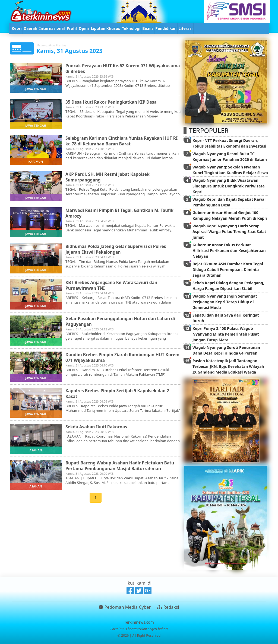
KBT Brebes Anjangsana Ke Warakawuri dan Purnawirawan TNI (113, 285)
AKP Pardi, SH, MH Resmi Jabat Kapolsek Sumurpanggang (109, 177)
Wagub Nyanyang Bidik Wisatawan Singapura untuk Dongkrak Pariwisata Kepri (229, 186)
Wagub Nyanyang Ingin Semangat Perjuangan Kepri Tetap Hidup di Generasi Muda (225, 302)
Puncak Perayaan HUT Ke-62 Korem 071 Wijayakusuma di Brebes (108, 68)
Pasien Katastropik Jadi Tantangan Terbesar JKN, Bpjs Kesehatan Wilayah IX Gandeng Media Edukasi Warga (228, 366)
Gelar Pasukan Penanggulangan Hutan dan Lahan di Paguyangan (122, 321)
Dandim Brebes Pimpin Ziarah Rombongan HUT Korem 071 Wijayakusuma (116, 357)
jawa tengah (36, 89)
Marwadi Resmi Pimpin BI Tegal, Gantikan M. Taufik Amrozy (121, 213)
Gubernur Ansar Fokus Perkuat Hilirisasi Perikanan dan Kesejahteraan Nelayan (229, 251)
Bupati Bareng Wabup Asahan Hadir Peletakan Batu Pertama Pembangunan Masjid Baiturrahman (121, 465)
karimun (36, 162)
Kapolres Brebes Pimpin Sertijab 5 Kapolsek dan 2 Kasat (119, 393)
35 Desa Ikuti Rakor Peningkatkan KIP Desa (112, 102)
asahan (36, 450)
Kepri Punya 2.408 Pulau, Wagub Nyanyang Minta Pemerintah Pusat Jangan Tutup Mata (226, 334)
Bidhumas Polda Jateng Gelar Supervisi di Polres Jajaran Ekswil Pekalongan (117, 249)
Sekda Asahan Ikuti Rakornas (97, 426)
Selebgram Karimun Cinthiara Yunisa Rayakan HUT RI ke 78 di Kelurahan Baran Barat (123, 141)
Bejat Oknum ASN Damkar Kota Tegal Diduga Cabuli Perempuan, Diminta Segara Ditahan (228, 270)
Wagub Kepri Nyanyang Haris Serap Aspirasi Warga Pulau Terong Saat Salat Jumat (229, 232)
